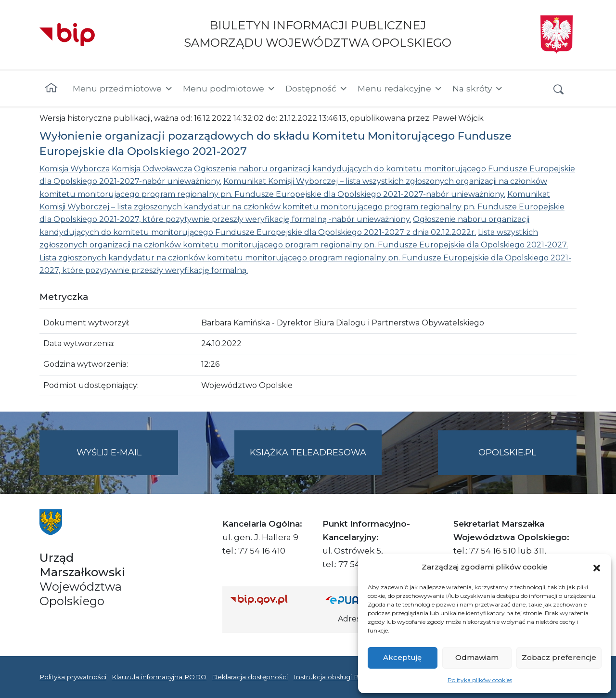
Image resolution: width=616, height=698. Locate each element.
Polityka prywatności (73, 677)
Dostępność (317, 89)
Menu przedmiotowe (123, 89)
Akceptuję (402, 657)
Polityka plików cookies (480, 680)
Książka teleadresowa (308, 452)
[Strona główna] (51, 89)
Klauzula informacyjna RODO (159, 677)
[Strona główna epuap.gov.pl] (357, 600)
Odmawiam (477, 657)
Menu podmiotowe (229, 89)
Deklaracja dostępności (250, 677)
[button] (597, 567)
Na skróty (478, 89)
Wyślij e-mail (128, 460)
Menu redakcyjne (400, 89)
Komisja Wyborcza (75, 169)
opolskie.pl (507, 452)
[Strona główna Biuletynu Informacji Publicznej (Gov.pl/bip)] (270, 600)
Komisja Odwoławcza (152, 169)
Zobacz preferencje (559, 657)
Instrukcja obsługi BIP (330, 677)
